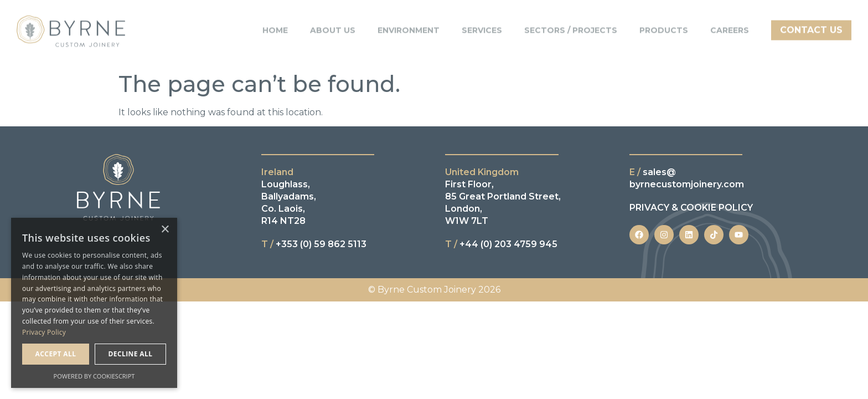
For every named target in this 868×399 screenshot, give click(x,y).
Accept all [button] (56, 354)
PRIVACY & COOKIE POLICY (691, 208)
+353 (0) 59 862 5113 (314, 244)
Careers (730, 27)
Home (275, 27)
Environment (409, 27)
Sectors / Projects (571, 27)
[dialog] (94, 303)
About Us (333, 27)
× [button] (165, 230)
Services (482, 27)
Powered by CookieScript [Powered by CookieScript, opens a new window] (94, 376)
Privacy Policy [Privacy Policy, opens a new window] (44, 332)
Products (664, 27)
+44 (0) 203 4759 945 (501, 244)
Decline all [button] (131, 354)
